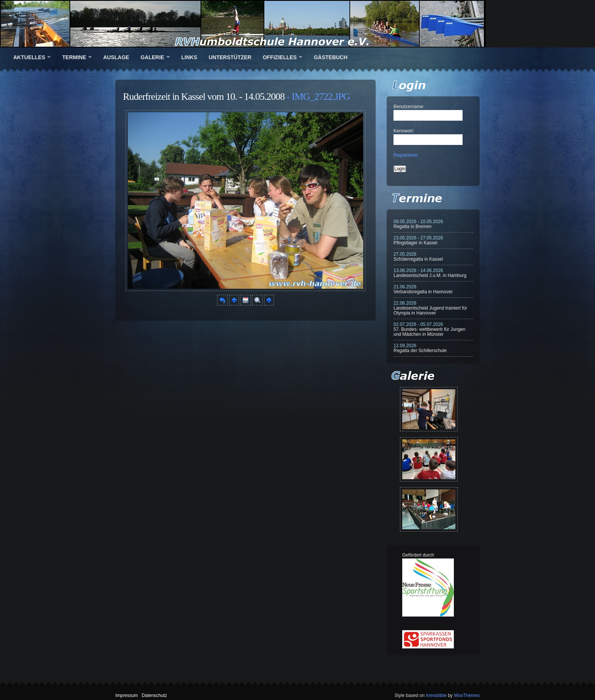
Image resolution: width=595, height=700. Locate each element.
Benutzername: (409, 107)
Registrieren (406, 155)
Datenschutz (154, 695)
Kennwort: (404, 131)
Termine (74, 57)
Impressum (127, 695)
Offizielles (279, 57)
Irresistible (436, 695)
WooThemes (467, 695)
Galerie (152, 57)
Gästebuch (331, 57)
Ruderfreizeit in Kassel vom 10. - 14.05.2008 (204, 97)
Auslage (116, 57)
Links (189, 57)
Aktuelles (29, 57)
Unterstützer (230, 57)
